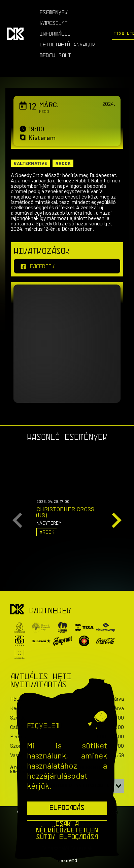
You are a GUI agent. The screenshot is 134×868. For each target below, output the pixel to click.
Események (54, 13)
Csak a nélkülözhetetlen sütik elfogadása (67, 831)
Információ (55, 34)
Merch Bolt (55, 56)
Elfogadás (67, 808)
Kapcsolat (54, 24)
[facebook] (67, 266)
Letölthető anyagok (68, 45)
